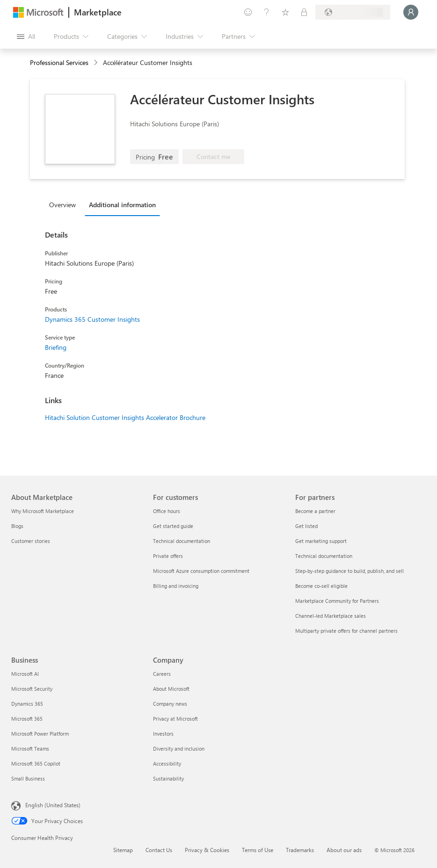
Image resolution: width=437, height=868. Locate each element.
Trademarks (300, 850)
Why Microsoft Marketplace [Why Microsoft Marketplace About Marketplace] (43, 511)
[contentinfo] (97, 63)
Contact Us (159, 850)
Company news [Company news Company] (170, 704)
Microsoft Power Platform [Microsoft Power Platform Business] (40, 734)
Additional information (122, 205)
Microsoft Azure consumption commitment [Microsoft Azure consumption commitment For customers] (201, 571)
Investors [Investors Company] (163, 734)
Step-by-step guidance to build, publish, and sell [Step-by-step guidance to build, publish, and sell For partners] (350, 571)
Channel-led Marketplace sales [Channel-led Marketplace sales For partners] (331, 616)
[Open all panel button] (26, 36)
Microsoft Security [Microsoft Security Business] (32, 689)
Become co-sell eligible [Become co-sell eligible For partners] (321, 586)
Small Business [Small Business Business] (28, 778)
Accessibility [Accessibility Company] (167, 763)
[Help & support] (267, 12)
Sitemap (123, 850)
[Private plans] (304, 12)
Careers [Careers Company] (162, 674)
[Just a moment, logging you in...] (411, 12)
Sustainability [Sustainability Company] (168, 778)
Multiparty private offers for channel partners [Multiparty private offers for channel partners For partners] (346, 631)
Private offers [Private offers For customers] (168, 556)
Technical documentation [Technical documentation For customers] (182, 541)
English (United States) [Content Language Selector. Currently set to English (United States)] (53, 805)
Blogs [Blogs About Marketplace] (17, 526)
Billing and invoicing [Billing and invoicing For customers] (176, 586)
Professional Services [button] (59, 62)
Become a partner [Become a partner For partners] (315, 511)
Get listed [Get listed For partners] (306, 526)
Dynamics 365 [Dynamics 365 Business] (27, 704)
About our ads (344, 850)
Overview (62, 205)
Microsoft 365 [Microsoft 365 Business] (27, 719)
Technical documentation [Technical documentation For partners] (324, 556)
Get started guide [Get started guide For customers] (173, 526)
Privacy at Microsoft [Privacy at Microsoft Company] (175, 719)
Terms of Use (258, 850)
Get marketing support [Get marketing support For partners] (321, 541)
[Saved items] (285, 12)
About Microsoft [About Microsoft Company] (171, 689)
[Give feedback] (248, 12)
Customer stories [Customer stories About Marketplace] (31, 541)
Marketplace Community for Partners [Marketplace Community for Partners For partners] (337, 601)
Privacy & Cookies (207, 850)
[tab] (65, 204)
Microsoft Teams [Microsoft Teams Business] (30, 749)
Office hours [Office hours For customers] (167, 511)
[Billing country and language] (353, 12)
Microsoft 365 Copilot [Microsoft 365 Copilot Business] (36, 763)
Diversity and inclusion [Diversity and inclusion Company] (179, 749)
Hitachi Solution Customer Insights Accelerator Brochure (125, 417)
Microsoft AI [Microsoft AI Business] (25, 674)
